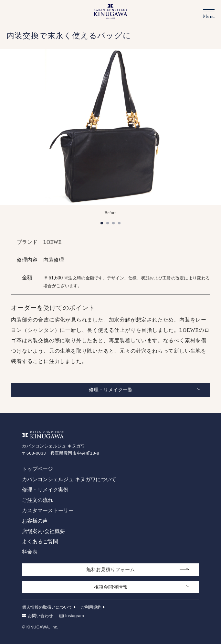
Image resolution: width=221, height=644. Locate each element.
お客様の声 (35, 521)
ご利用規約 (91, 607)
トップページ (37, 469)
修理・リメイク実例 (45, 490)
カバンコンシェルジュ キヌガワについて (69, 479)
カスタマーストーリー (48, 510)
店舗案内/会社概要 (43, 531)
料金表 (30, 552)
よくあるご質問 (40, 542)
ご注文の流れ (37, 500)
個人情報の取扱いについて (47, 607)
